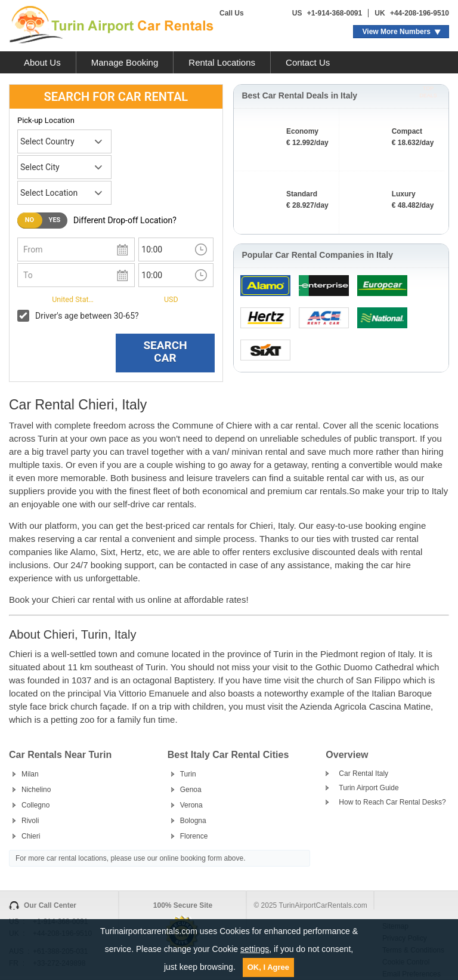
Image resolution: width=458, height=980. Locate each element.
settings (255, 949)
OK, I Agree (268, 967)
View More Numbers (397, 32)
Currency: (139, 298)
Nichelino (36, 790)
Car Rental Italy (363, 773)
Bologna (193, 821)
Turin (188, 774)
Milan (30, 774)
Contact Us (308, 62)
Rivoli (30, 821)
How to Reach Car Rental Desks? (392, 802)
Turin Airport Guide (369, 788)
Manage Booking (125, 62)
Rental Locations (222, 62)
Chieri (31, 836)
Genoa (191, 790)
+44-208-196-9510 (420, 13)
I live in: (31, 298)
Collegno (35, 805)
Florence (194, 836)
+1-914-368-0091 (335, 13)
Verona (191, 805)
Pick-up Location (46, 120)
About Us (42, 62)
